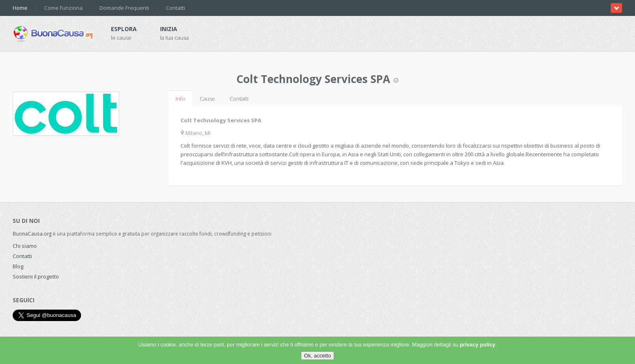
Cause (207, 99)
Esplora (124, 29)
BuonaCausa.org (32, 234)
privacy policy (478, 345)
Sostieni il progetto (36, 276)
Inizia (169, 29)
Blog (18, 266)
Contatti (175, 8)
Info (180, 99)
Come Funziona (63, 8)
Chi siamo (25, 246)
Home (20, 8)
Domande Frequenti (124, 8)
